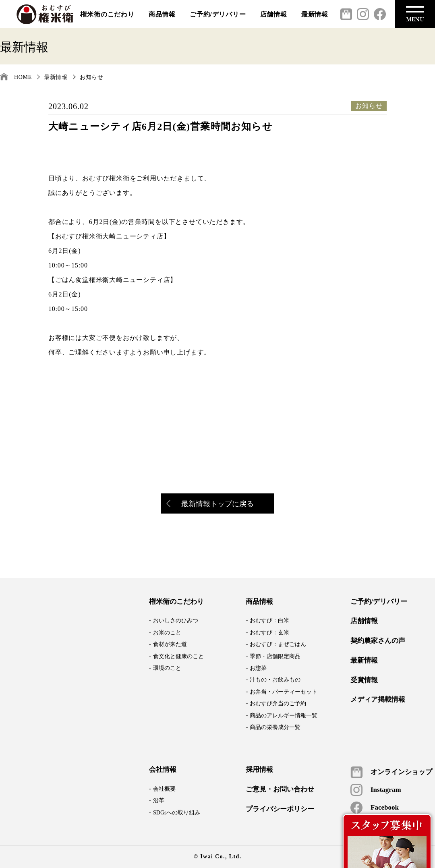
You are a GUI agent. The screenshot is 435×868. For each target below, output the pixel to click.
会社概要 (164, 789)
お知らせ (92, 77)
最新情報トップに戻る (211, 504)
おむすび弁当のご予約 (278, 703)
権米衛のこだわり (107, 14)
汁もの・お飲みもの (275, 680)
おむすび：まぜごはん (278, 644)
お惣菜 (258, 668)
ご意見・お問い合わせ (280, 789)
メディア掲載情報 (378, 700)
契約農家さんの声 (378, 641)
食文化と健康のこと (178, 656)
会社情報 (163, 770)
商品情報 (162, 14)
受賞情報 (364, 680)
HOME (23, 77)
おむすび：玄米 (269, 633)
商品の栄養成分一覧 (275, 727)
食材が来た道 (170, 644)
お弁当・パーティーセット (284, 692)
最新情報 (315, 14)
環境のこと (167, 668)
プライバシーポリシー (280, 809)
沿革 (159, 801)
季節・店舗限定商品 (275, 656)
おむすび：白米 (269, 620)
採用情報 (259, 770)
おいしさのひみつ (176, 620)
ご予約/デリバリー (218, 14)
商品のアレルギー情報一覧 (284, 716)
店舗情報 (274, 14)
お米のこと (167, 633)
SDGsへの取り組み (177, 813)
